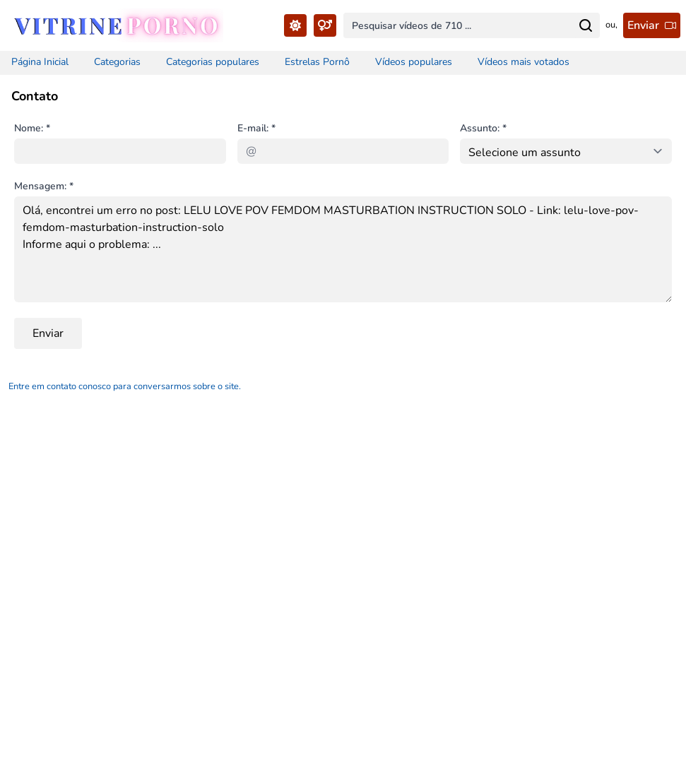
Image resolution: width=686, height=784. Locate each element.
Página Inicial (40, 62)
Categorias (117, 62)
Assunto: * (483, 128)
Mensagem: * (44, 186)
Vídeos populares (414, 62)
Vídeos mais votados (524, 62)
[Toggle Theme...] (295, 25)
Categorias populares (213, 62)
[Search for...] (586, 25)
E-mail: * (256, 128)
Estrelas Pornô (317, 62)
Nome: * (32, 128)
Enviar (48, 333)
